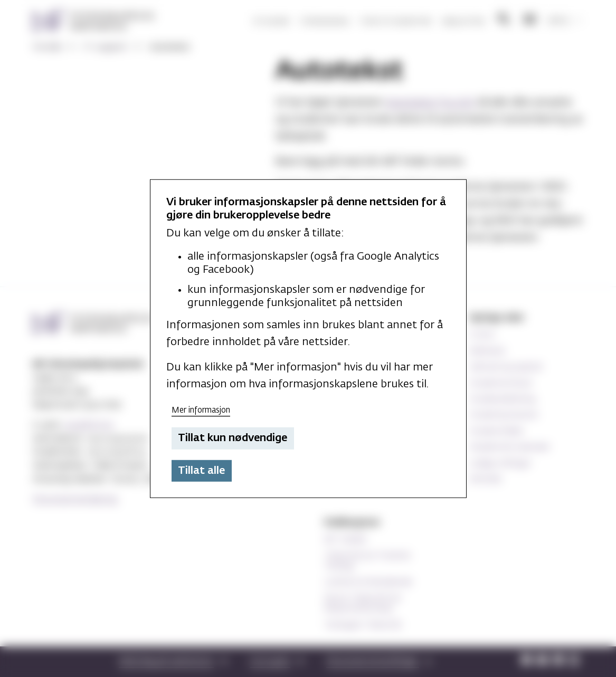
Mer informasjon (201, 410)
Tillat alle (201, 471)
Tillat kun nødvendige (233, 438)
